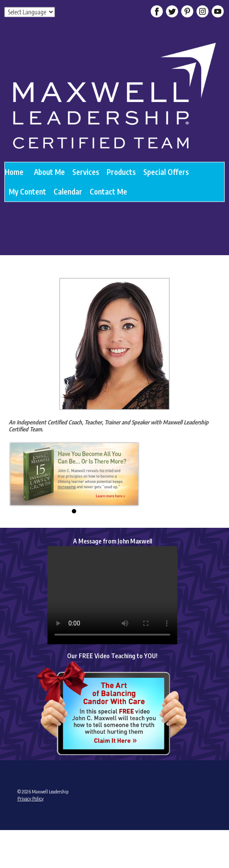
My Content (27, 191)
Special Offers (166, 172)
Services (86, 172)
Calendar (68, 191)
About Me (49, 172)
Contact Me (108, 191)
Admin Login (29, 832)
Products (121, 172)
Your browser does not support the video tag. (112, 595)
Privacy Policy (30, 798)
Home (14, 172)
